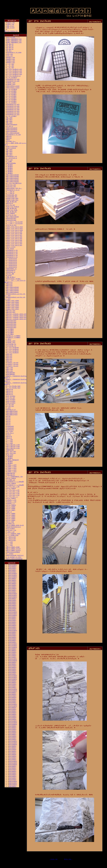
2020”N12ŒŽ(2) (13, 594)
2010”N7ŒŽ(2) (13, 770)
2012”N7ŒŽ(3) (13, 729)
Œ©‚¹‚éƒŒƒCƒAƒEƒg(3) (13, 289)
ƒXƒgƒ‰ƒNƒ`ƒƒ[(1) (12, 257)
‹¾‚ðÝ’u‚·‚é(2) (11, 398)
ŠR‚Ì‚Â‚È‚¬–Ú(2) (11, 311)
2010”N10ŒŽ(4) (13, 765)
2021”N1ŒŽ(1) (13, 592)
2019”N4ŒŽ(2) (13, 625)
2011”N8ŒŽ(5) (13, 748)
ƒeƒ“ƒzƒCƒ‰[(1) (11, 346)
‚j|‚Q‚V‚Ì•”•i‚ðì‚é (12, 158)
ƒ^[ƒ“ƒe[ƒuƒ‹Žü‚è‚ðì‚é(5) (14, 69)
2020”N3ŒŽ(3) (13, 607)
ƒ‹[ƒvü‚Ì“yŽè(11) (12, 78)
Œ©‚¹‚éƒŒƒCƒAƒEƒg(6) (13, 180)
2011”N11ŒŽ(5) (13, 743)
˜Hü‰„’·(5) (10, 44)
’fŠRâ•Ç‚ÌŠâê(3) (12, 208)
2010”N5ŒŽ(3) (13, 773)
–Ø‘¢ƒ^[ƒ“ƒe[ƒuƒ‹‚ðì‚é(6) (14, 237)
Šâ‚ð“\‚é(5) (9, 354)
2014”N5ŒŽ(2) (13, 699)
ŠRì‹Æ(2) (10, 153)
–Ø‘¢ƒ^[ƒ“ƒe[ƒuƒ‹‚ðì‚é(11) (15, 228)
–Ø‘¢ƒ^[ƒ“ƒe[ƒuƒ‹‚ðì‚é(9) (14, 232)
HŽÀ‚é (9, 339)
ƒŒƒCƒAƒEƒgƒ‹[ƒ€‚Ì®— (14, 188)
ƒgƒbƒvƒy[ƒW (11, 23)
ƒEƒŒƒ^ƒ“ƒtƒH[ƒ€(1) (13, 200)
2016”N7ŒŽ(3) (13, 666)
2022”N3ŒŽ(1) (13, 570)
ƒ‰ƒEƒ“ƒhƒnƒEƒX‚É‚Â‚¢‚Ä (14, 527)
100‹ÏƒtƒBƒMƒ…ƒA (12, 269)
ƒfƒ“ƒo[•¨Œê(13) (11, 483)
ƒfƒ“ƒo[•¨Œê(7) (11, 510)
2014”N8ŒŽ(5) (13, 694)
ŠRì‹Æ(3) (10, 151)
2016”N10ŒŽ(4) (13, 661)
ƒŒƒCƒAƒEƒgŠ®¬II (13, 37)
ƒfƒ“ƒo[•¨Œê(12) (11, 488)
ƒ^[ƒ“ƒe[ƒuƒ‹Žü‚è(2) (13, 351)
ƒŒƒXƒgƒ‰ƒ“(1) (11, 270)
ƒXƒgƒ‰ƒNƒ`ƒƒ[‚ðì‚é (13, 190)
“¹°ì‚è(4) (10, 443)
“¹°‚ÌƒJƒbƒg (10, 554)
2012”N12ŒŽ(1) (13, 721)
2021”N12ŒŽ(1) (13, 573)
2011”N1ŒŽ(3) (13, 760)
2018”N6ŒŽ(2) (13, 637)
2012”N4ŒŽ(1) (13, 734)
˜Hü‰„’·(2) (10, 49)
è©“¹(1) (9, 425)
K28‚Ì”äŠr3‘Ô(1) (11, 374)
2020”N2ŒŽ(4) (13, 609)
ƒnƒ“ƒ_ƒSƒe (10, 160)
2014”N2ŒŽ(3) (13, 701)
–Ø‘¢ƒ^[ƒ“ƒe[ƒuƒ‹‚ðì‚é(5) (14, 239)
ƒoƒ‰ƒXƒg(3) (10, 426)
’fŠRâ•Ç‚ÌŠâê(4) (12, 202)
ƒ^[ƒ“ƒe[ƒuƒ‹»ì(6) (13, 487)
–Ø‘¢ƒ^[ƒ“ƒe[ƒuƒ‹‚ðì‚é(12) (15, 227)
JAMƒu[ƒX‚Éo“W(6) (13, 301)
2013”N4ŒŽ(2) (13, 714)
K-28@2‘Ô (10, 455)
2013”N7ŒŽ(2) (13, 709)
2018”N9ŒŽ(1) (13, 632)
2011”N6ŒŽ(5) (13, 751)
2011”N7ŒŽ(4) (13, 749)
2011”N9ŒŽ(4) (13, 746)
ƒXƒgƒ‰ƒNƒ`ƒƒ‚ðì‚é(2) (13, 113)
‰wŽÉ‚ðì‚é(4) (11, 57)
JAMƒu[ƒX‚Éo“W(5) (13, 302)
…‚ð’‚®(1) (10, 68)
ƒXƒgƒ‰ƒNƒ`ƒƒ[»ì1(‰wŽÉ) (15, 485)
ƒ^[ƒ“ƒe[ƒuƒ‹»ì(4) (13, 492)
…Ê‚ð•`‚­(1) (11, 193)
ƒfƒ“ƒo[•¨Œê (10, 522)
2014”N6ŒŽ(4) (13, 697)
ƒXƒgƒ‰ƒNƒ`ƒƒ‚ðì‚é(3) (13, 111)
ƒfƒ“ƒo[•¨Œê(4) (11, 517)
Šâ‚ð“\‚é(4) (9, 356)
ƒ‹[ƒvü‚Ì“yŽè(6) (12, 96)
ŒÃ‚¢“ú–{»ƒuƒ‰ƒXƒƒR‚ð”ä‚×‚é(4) (17, 314)
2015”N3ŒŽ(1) (13, 687)
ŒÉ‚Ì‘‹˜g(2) (10, 284)
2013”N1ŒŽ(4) (13, 719)
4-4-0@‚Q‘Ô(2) (11, 401)
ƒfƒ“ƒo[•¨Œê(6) (11, 513)
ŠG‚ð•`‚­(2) (9, 436)
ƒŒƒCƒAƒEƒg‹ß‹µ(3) (12, 130)
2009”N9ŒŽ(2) (13, 786)
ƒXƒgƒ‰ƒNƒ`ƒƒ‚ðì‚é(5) (13, 108)
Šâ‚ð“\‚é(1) (9, 361)
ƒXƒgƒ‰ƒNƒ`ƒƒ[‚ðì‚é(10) (14, 52)
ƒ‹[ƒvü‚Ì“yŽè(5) (12, 98)
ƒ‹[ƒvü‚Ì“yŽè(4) (12, 99)
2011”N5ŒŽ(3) (13, 753)
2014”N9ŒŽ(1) (13, 692)
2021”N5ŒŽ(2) (13, 585)
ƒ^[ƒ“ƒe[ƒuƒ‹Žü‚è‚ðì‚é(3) (14, 73)
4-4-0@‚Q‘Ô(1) (11, 403)
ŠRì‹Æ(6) (10, 121)
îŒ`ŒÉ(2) (10, 171)
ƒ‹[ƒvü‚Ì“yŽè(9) (12, 91)
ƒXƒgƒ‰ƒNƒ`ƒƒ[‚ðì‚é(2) (14, 135)
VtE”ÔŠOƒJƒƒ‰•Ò (13, 534)
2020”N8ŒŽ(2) (13, 599)
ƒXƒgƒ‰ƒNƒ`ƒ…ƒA (12, 156)
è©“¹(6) (9, 416)
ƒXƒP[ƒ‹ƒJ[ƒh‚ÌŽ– (12, 210)
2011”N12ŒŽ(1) (13, 741)
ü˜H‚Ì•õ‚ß (11, 532)
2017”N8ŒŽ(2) (13, 651)
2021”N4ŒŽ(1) (13, 587)
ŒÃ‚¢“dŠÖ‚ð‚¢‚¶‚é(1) (12, 415)
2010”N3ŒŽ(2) (13, 776)
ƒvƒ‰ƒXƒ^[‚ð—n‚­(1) (12, 366)
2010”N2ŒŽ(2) (13, 778)
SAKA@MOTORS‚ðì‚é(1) (14, 42)
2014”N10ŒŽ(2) (13, 691)
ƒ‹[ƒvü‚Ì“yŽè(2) (12, 103)
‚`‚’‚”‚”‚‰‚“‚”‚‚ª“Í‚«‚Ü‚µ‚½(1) (15, 223)
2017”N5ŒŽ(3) (13, 652)
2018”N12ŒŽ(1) (13, 630)
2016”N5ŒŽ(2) (13, 669)
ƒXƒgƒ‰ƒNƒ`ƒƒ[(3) (12, 254)
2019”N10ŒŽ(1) (13, 615)
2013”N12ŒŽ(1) (13, 704)
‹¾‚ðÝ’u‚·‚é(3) (11, 205)
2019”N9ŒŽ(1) (13, 617)
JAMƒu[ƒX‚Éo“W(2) (13, 307)
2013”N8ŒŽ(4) (13, 708)
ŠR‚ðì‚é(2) (10, 369)
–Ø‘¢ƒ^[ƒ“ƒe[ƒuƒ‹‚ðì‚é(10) (15, 230)
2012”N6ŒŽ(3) (13, 731)
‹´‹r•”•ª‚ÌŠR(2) (10, 332)
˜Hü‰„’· (9, 51)
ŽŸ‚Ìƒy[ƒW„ (68, 859)
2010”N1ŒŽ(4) (13, 780)
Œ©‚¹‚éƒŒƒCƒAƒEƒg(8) (13, 177)
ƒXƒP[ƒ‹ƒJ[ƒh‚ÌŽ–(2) (13, 207)
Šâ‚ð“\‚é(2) (9, 359)
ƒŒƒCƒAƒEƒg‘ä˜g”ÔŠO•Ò (13, 552)
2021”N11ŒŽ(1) (13, 575)
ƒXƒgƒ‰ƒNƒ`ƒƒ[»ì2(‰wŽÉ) (15, 482)
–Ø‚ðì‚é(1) (10, 56)
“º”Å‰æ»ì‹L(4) (12, 467)
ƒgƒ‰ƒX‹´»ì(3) (12, 500)
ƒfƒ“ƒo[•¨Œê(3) (11, 519)
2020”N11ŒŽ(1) (13, 595)
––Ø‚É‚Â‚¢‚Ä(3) (11, 537)
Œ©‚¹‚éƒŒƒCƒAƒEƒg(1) (13, 292)
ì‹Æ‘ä (9, 408)
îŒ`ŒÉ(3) (10, 170)
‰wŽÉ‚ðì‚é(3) (11, 59)
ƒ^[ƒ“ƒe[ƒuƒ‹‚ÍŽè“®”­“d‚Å (14, 183)
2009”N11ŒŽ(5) (13, 783)
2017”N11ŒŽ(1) (13, 646)
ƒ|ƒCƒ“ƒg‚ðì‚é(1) (11, 187)
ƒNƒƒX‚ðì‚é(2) (11, 451)
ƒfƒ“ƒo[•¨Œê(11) (11, 498)
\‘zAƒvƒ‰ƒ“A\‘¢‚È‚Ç (14, 557)
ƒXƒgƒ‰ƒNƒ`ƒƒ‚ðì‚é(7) (13, 104)
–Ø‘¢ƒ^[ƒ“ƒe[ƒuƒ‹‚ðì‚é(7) (14, 235)
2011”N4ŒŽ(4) (13, 754)
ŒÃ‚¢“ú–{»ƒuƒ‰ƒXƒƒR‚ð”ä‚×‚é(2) (17, 317)
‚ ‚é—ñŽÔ (9, 161)
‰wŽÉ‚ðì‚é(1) (11, 63)
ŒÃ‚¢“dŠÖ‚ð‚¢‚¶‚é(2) (12, 413)
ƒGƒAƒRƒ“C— (11, 141)
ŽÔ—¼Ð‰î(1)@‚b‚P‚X (14, 550)
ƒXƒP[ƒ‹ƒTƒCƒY (11, 148)
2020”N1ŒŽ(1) (13, 610)
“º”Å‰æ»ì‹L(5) (12, 465)
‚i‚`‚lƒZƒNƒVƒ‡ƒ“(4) (12, 262)
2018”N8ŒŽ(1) (13, 634)
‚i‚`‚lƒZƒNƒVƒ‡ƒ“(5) (12, 260)
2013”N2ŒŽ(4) (13, 718)
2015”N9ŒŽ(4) (13, 681)
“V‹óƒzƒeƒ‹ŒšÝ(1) (12, 197)
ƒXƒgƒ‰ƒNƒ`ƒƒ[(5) (12, 250)
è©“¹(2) (9, 423)
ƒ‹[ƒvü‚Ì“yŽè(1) (12, 116)
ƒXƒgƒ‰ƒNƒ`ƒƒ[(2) (12, 255)
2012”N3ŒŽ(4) (13, 736)
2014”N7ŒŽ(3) (13, 696)
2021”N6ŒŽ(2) (13, 583)
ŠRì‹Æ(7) (10, 120)
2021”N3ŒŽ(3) (13, 589)
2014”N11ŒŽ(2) (13, 689)
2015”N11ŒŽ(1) (13, 677)
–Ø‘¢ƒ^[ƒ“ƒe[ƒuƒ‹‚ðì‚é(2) (14, 244)
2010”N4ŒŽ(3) (13, 775)
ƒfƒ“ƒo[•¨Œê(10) (11, 505)
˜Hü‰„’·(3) (10, 47)
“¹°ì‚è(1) (10, 545)
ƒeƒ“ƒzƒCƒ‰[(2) (11, 344)
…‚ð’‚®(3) (10, 64)
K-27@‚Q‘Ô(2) (11, 396)
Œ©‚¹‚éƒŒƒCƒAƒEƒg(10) (13, 133)
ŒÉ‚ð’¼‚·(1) (10, 394)
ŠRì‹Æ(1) (10, 155)
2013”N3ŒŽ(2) (13, 716)
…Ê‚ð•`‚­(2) (11, 192)
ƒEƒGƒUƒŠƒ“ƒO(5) (11, 321)
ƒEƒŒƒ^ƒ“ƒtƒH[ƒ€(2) (13, 198)
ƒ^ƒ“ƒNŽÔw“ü (11, 480)
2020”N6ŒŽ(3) (13, 602)
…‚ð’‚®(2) (10, 66)
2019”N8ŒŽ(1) (13, 619)
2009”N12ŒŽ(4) (13, 781)
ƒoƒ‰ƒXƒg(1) (10, 430)
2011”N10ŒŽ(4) (13, 744)
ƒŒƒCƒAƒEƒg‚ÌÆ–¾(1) (13, 88)
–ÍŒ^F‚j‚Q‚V (11, 26)
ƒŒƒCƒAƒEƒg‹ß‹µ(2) (12, 131)
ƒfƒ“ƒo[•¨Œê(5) (11, 515)
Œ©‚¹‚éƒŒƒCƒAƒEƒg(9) (13, 175)
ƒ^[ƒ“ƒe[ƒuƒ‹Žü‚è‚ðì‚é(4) (14, 71)
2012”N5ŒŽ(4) (13, 733)
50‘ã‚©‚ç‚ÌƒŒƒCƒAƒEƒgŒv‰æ (15, 559)
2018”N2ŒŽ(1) (13, 642)
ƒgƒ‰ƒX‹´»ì (11, 503)
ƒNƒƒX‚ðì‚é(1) (11, 453)
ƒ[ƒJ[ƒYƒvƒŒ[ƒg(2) (14, 386)
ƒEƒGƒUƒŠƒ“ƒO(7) (11, 218)
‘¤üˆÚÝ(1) (10, 406)
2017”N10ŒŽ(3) (13, 647)
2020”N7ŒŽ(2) (13, 600)
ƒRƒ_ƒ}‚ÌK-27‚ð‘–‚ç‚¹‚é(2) (13, 446)
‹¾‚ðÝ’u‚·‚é (10, 433)
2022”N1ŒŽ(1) (13, 572)
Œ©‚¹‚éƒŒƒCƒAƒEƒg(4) (13, 287)
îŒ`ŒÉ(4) (10, 168)
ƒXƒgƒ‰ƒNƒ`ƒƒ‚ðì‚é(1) (13, 114)
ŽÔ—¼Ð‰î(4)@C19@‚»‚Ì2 (15, 525)
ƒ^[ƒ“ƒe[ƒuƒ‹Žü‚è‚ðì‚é (14, 76)
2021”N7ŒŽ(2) (13, 582)
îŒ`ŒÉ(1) (10, 173)
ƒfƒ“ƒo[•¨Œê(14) (11, 478)
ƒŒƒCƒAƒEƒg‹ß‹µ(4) (12, 128)
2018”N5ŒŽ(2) (13, 639)
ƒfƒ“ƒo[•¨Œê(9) (11, 507)
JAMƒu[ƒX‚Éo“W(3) (13, 306)
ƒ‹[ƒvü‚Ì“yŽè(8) (12, 93)
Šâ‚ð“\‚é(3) (9, 358)
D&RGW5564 (10, 450)
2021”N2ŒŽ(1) (13, 590)
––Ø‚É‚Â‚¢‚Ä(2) (11, 539)
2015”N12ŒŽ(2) (13, 676)
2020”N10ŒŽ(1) (13, 597)
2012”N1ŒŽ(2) (13, 739)
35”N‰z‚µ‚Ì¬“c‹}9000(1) (14, 337)
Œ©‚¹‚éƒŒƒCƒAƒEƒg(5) (13, 182)
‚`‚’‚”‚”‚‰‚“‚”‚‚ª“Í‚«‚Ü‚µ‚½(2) (15, 222)
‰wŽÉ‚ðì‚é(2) (11, 61)
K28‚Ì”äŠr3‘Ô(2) (11, 373)
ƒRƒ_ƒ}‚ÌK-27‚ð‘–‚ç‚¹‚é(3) (13, 445)
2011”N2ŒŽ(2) (13, 758)
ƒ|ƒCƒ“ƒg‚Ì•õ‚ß (11, 530)
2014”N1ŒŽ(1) (13, 703)
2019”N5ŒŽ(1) (13, 624)
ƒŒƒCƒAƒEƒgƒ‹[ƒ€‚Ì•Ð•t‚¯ (14, 279)
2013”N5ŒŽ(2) (13, 713)
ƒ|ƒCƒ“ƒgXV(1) (12, 225)
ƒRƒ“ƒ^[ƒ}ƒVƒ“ (11, 247)
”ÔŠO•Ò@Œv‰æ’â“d (13, 460)
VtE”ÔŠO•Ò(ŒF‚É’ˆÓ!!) (15, 477)
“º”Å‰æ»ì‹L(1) (12, 472)
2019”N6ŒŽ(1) (13, 622)
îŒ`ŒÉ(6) (10, 165)
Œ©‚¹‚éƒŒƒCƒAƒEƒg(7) (13, 178)
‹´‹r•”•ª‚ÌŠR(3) (10, 331)
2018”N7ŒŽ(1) (13, 635)
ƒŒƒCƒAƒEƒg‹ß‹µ (11, 163)
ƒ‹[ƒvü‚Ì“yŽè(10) (12, 89)
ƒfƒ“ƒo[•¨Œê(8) (11, 508)
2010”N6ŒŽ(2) (13, 771)
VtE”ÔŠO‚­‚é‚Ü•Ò (13, 535)
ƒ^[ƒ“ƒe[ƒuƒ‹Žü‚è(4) (13, 348)
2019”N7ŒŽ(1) (13, 620)
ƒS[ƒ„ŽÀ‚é (10, 431)
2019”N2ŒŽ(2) (13, 629)
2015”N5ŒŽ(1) (13, 686)
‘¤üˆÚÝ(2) (10, 405)
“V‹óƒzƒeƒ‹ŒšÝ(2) (12, 195)
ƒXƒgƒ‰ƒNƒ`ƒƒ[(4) (12, 252)
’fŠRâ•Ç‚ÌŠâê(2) (12, 212)
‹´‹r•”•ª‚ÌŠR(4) (10, 329)
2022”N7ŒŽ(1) (13, 568)
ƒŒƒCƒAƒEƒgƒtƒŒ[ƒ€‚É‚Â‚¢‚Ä (15, 555)
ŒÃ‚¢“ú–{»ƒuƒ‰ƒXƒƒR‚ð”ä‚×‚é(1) (17, 319)
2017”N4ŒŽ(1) (13, 654)
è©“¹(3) (9, 421)
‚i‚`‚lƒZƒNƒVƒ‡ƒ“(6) (12, 259)
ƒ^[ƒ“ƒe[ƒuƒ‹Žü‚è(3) (13, 349)
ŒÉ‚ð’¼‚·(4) (10, 389)
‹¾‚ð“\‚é (9, 435)
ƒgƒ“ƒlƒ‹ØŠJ (10, 274)
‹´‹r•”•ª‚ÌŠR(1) (10, 334)
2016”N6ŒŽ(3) (13, 667)
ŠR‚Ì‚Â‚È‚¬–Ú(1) (11, 312)
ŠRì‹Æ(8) (10, 118)
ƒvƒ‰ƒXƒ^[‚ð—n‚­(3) (12, 363)
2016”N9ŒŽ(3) (13, 662)
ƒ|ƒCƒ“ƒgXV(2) (12, 215)
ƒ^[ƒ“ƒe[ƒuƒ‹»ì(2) (13, 495)
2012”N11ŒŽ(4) (13, 723)
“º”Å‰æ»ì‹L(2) (12, 470)
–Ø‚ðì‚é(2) (10, 54)
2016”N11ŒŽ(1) (13, 659)
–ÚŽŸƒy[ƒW (10, 24)
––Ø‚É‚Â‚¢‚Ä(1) (11, 540)
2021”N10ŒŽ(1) (13, 577)
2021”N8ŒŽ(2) (13, 580)
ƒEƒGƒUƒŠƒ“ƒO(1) (11, 327)
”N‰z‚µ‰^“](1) (11, 475)
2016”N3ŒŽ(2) (13, 672)
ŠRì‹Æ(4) (10, 150)
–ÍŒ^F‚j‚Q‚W (11, 28)
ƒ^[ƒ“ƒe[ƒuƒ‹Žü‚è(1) (13, 353)
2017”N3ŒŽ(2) (13, 656)
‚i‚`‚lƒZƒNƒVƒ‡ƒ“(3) (12, 264)
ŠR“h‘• (8, 140)
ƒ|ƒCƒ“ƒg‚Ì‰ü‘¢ (11, 529)
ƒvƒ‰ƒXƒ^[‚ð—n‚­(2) (12, 364)
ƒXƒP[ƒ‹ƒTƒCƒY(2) (12, 146)
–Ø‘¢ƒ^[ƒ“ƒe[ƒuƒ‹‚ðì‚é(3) (14, 242)
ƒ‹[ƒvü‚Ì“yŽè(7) (12, 94)
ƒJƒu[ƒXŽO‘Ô (11, 213)
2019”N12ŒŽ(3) (13, 612)
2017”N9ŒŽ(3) (13, 649)
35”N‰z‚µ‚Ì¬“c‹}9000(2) (14, 336)
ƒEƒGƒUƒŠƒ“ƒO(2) (11, 326)
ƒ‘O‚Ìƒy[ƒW (53, 859)
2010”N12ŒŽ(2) (13, 761)
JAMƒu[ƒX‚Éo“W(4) (13, 304)
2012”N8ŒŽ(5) (13, 728)
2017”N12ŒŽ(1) (13, 644)
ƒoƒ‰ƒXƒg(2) (10, 428)
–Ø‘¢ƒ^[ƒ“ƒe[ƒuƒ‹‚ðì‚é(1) (14, 245)
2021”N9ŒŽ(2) (13, 578)
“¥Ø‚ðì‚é (10, 126)
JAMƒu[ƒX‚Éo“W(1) (13, 309)
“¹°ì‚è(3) (10, 542)
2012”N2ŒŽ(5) (13, 738)
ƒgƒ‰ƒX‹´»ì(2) (12, 502)
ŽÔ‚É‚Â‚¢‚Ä (10, 203)
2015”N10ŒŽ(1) (13, 679)
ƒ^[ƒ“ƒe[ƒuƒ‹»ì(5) (13, 490)
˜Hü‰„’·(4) (10, 46)
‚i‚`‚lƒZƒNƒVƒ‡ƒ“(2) (12, 265)
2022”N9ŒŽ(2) (13, 567)
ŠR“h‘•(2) (9, 138)
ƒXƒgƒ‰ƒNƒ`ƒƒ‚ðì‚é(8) (13, 81)
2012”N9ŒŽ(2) (13, 726)
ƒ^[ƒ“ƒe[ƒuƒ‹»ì (12, 497)
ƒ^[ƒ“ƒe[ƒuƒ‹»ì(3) (13, 493)
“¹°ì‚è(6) (10, 440)
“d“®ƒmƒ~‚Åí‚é (11, 410)
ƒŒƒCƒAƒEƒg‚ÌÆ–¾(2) (13, 86)
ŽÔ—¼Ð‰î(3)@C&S (13, 547)
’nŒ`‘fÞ (9, 512)
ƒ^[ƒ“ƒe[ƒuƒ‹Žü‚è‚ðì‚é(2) (14, 74)
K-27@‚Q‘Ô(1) (11, 399)
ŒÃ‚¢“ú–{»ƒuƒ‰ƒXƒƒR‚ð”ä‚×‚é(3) (17, 316)
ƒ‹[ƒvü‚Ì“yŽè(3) (12, 101)
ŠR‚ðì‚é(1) (10, 371)
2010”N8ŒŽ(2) (13, 768)
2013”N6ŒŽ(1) (13, 711)
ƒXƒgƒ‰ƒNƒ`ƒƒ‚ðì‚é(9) (13, 79)
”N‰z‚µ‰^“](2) (11, 473)
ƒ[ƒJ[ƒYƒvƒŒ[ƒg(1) (14, 388)
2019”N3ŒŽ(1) (13, 627)
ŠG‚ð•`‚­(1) (9, 438)
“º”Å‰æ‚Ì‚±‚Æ (11, 524)
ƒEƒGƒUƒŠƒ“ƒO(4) (11, 322)
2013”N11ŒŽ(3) (13, 706)
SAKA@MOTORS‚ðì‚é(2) (14, 41)
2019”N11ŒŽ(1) (13, 614)
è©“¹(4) (9, 420)
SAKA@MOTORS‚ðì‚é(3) (14, 39)
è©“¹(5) (9, 418)
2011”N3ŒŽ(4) (13, 756)
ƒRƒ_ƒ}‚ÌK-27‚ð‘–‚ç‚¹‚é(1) (13, 448)
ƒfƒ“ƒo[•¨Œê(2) (11, 520)
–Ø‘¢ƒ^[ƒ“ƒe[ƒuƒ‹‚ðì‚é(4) (14, 240)
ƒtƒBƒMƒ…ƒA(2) (11, 83)
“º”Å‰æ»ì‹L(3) (12, 468)
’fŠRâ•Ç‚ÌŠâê (11, 277)
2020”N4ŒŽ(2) (13, 605)
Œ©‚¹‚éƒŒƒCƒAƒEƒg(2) (13, 291)
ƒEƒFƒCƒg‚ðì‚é (11, 272)
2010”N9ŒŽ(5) (13, 766)
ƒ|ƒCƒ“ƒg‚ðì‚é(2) (11, 185)
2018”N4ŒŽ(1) (13, 640)
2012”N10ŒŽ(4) (13, 724)
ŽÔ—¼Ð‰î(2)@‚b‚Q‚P (14, 549)
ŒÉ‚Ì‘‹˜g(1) (10, 285)
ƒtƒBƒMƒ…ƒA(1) (11, 84)
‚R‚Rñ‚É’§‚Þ (10, 249)
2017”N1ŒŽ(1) (13, 657)
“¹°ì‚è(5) (10, 441)
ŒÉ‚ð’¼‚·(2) (10, 393)
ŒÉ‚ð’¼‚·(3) (10, 391)
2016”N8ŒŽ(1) (13, 664)
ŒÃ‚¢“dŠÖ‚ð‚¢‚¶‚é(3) (12, 411)
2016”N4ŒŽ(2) (13, 671)
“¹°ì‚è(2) (10, 544)
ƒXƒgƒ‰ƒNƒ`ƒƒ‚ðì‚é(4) (13, 109)
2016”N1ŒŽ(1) (13, 674)
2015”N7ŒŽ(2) (13, 684)
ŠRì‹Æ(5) (10, 123)
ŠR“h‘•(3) (9, 136)
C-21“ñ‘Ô (9, 275)
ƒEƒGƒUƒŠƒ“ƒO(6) (11, 220)
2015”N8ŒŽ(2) (13, 682)
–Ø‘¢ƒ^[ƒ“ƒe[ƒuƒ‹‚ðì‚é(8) (14, 234)
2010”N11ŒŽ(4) (13, 763)
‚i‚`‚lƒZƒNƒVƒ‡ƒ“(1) (12, 267)
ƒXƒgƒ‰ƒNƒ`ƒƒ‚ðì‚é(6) (13, 106)
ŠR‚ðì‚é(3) (10, 368)
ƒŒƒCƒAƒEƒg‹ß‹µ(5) (12, 125)
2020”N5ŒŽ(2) (13, 604)
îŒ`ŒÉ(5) (10, 166)
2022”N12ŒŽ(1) (13, 565)
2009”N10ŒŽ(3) (13, 785)
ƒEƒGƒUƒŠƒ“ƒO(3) (11, 324)
